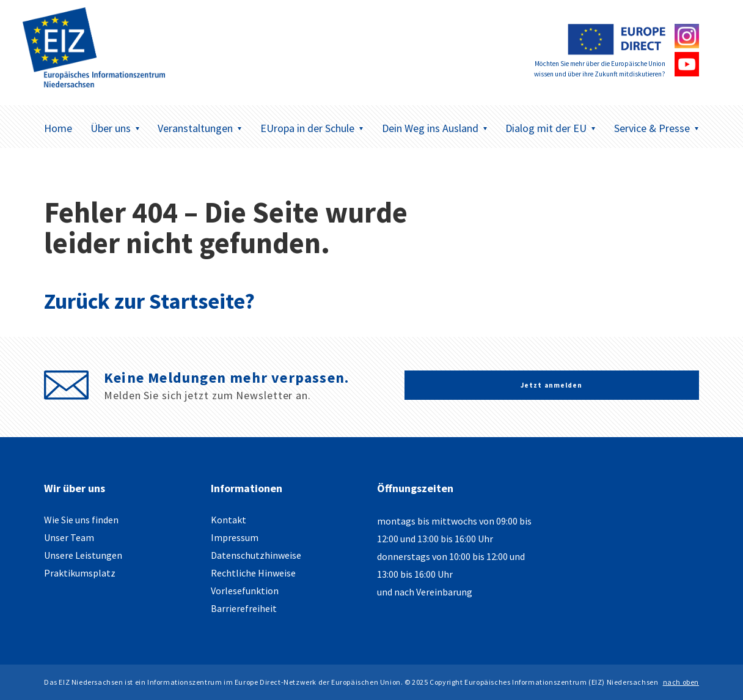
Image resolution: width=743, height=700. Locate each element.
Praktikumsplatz (80, 573)
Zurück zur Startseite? (149, 301)
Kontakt (229, 520)
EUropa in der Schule (312, 128)
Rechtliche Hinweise (253, 573)
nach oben (681, 682)
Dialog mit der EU (551, 128)
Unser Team (69, 537)
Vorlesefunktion (245, 591)
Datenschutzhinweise (256, 555)
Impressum (235, 537)
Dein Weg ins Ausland (435, 128)
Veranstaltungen (200, 128)
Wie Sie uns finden (81, 520)
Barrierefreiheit (244, 608)
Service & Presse (657, 128)
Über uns (115, 128)
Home (58, 128)
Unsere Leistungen (83, 555)
